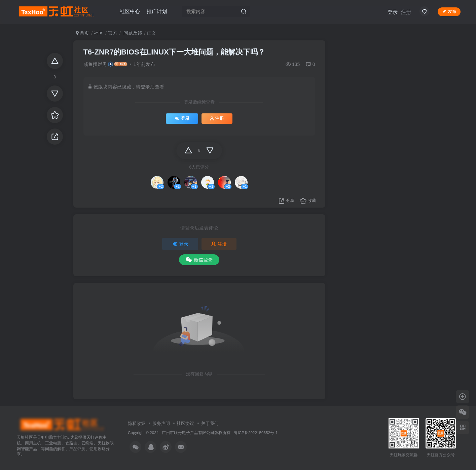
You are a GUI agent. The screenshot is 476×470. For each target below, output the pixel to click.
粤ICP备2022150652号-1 (256, 432)
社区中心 (130, 11)
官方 (113, 33)
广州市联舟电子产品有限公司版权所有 (196, 432)
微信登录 (199, 260)
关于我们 (210, 423)
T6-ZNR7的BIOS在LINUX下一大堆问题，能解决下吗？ (174, 52)
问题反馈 (132, 33)
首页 (83, 33)
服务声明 (161, 423)
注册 (406, 12)
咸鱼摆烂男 (95, 64)
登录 (393, 12)
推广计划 (157, 11)
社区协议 (185, 423)
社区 (99, 33)
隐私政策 (137, 423)
